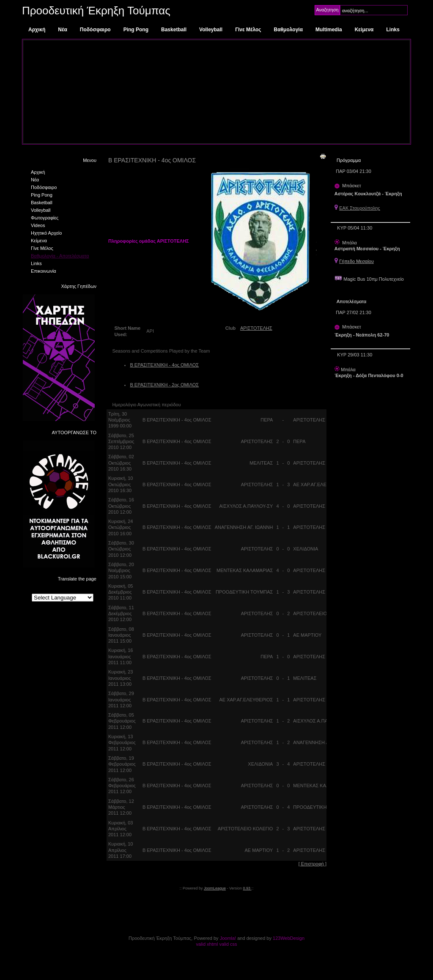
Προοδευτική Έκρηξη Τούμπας (96, 11)
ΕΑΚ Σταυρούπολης (360, 208)
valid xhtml (207, 944)
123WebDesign (289, 938)
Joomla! (228, 938)
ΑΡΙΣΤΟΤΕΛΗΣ (256, 328)
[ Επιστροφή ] (312, 864)
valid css (228, 944)
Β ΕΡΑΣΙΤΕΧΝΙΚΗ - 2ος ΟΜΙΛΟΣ (164, 385)
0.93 (247, 888)
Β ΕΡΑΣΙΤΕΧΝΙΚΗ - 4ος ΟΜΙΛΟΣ (164, 365)
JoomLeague (215, 888)
